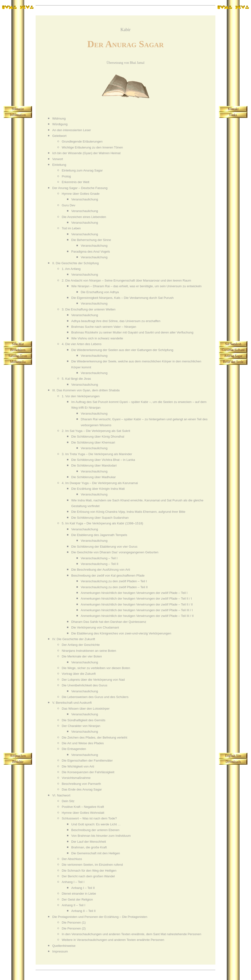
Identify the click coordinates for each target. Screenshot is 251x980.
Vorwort (58, 159)
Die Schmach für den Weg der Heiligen (89, 871)
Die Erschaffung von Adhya (100, 292)
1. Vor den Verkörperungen (81, 396)
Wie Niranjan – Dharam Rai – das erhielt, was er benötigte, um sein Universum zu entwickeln (136, 286)
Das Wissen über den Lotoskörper (86, 709)
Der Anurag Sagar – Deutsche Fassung (80, 188)
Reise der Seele (233, 362)
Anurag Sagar (233, 356)
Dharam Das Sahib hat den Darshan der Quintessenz (109, 622)
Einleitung (59, 165)
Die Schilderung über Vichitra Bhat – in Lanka (103, 460)
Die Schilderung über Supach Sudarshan (100, 518)
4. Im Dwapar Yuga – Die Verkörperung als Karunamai (100, 483)
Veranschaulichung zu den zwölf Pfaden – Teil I (114, 581)
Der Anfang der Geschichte (81, 645)
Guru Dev (69, 205)
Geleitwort (59, 136)
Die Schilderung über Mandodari (94, 465)
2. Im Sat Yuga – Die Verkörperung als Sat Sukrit (96, 431)
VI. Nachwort (61, 795)
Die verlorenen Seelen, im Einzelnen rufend (92, 865)
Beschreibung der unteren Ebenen (95, 830)
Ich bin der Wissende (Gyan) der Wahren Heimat (86, 153)
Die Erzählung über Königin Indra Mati (98, 489)
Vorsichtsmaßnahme (76, 778)
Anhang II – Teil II (83, 911)
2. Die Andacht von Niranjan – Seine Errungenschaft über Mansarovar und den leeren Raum (126, 280)
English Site (233, 756)
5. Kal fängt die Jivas (76, 379)
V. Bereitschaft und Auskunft (72, 703)
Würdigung (60, 124)
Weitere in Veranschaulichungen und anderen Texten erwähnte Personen (113, 940)
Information (18, 115)
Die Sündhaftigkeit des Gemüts (84, 720)
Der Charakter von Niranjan (81, 726)
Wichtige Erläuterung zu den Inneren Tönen (92, 147)
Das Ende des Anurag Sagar (82, 789)
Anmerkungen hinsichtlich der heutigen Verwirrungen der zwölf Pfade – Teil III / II (137, 616)
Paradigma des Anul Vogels (91, 252)
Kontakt (233, 109)
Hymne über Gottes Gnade (81, 194)
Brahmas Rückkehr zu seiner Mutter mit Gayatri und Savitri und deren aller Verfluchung (132, 332)
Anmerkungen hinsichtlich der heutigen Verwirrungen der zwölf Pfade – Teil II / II (137, 604)
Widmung (59, 118)
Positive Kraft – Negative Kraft (83, 807)
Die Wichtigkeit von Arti (78, 766)
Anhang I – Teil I (73, 882)
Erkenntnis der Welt (76, 182)
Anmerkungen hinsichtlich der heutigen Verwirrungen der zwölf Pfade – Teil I (134, 593)
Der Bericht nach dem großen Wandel (88, 876)
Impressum (60, 951)
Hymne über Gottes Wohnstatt (83, 813)
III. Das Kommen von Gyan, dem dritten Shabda (86, 390)
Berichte (18, 762)
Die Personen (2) (74, 928)
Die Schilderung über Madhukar (93, 477)
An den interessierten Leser (72, 130)
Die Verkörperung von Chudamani (95, 627)
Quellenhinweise (64, 946)
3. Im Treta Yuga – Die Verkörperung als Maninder (97, 454)
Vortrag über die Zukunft (79, 674)
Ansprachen (18, 756)
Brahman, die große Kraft (89, 847)
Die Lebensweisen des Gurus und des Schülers (95, 697)
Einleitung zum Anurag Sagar (82, 170)
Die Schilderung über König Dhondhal (98, 437)
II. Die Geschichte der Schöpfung (76, 263)
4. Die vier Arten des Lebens (82, 344)
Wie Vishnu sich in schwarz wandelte (97, 338)
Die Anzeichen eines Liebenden (84, 217)
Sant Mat (18, 344)
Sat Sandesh (233, 344)
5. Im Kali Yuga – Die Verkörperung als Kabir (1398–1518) (102, 523)
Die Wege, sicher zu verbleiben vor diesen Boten (96, 668)
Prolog (66, 176)
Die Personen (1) (74, 922)
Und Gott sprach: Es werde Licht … (96, 824)
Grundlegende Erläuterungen (82, 141)
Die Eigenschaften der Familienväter (87, 760)
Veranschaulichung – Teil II (99, 564)
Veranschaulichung (85, 199)
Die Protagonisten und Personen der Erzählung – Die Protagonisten (100, 917)
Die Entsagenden (74, 749)
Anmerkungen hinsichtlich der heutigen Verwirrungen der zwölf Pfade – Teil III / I (137, 610)
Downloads (233, 762)
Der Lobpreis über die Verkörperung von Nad (93, 680)
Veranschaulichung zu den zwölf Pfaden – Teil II (114, 587)
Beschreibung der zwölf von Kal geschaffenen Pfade (108, 576)
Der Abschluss (72, 859)
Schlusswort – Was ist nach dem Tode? (89, 818)
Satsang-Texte (18, 356)
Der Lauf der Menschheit (89, 842)
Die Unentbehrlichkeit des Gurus (85, 685)
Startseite (18, 109)
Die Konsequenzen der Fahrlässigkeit (88, 772)
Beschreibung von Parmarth (81, 784)
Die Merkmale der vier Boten (82, 656)
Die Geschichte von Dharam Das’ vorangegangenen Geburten (115, 552)
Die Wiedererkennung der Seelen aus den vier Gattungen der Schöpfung (122, 350)
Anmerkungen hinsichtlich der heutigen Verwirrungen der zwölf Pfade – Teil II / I (136, 599)
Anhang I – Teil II (83, 888)
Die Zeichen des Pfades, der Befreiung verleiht (95, 737)
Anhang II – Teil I (73, 905)
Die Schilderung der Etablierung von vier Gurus (104, 547)
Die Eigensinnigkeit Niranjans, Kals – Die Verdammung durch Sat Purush (122, 298)
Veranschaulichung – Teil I (99, 558)
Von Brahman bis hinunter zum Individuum (101, 836)
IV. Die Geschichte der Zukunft (74, 639)
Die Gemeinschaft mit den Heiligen (96, 853)
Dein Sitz (68, 801)
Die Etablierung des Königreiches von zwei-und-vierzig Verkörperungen (121, 633)
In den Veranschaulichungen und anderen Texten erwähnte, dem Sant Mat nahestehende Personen (131, 934)
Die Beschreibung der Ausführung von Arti (101, 570)
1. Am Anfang (71, 269)
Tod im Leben (71, 228)
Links (233, 115)
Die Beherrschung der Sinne (91, 240)
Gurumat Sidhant (233, 350)
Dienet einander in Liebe (79, 894)
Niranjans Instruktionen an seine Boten (89, 651)
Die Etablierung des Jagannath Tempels (99, 535)
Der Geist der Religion (77, 899)
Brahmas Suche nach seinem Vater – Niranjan (104, 327)
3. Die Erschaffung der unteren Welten (89, 309)
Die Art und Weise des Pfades (83, 743)
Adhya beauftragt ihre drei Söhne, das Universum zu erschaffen (116, 321)
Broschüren (18, 350)
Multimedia (18, 362)
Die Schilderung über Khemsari (93, 442)
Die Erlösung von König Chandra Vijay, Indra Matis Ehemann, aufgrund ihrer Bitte (128, 512)
